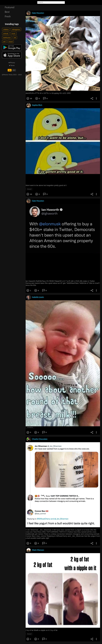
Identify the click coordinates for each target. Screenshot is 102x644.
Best (7, 12)
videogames (16, 29)
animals (6, 33)
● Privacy (12, 62)
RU (14, 70)
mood (11, 42)
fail (15, 37)
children (6, 29)
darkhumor (7, 37)
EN (10, 70)
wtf (4, 42)
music (14, 33)
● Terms (12, 65)
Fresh (8, 16)
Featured (10, 7)
